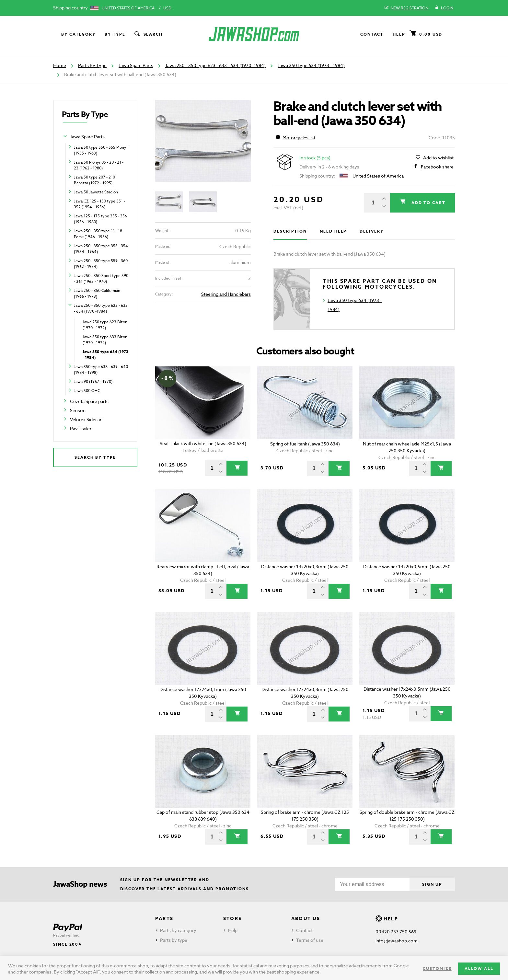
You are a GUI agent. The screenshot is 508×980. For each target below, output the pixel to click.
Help (399, 34)
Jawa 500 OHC (87, 391)
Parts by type (174, 940)
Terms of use (310, 940)
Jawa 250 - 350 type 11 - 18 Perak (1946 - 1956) (98, 234)
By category (78, 34)
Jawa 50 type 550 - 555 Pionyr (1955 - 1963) (101, 150)
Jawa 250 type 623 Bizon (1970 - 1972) (105, 325)
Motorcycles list (295, 138)
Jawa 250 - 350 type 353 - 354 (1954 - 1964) (101, 249)
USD (167, 8)
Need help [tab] (333, 231)
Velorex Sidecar (86, 419)
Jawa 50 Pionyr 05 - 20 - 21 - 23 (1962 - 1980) (99, 165)
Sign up (432, 884)
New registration (406, 8)
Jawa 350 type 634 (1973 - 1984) (311, 65)
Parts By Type (92, 65)
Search (148, 34)
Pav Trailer (81, 428)
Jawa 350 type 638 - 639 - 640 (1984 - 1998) (101, 369)
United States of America (128, 8)
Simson (78, 410)
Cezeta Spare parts (89, 401)
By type (115, 34)
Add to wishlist (438, 158)
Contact (372, 34)
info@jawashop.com (397, 941)
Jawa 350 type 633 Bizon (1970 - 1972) (105, 340)
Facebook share (437, 167)
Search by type (95, 457)
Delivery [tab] (371, 231)
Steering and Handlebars (226, 294)
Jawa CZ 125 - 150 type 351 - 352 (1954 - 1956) (99, 204)
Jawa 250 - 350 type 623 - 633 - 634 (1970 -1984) (215, 65)
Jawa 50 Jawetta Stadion (96, 192)
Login (444, 8)
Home (60, 65)
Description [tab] (290, 231)
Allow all (479, 968)
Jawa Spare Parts (136, 65)
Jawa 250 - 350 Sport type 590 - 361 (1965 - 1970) (101, 278)
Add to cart (427, 203)
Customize (437, 968)
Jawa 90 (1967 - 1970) (93, 381)
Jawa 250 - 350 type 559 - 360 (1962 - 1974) (101, 264)
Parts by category (178, 930)
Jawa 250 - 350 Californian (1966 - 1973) (97, 293)
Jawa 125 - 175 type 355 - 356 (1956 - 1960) (100, 219)
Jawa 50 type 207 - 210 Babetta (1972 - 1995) (94, 180)
